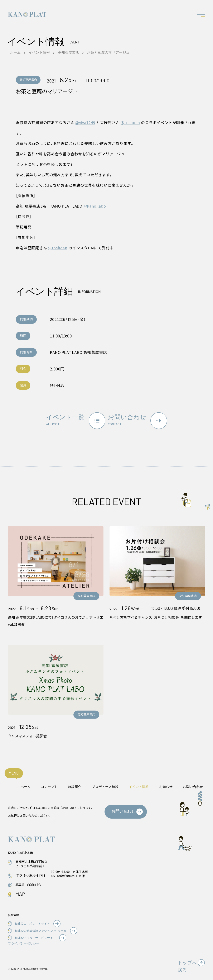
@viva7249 (85, 122)
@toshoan (130, 122)
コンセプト (49, 784)
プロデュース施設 (105, 784)
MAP (20, 891)
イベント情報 (139, 784)
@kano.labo (95, 206)
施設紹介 (75, 784)
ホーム (25, 784)
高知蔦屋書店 (29, 80)
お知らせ (166, 784)
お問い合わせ (193, 784)
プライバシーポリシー (24, 941)
